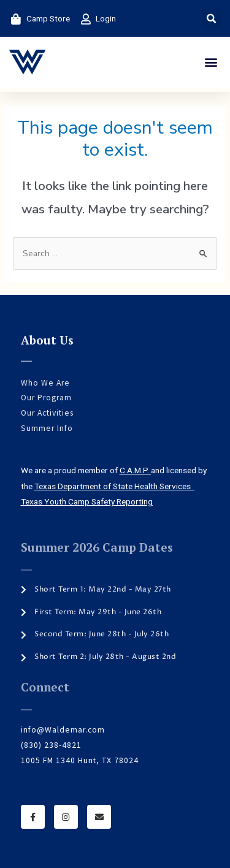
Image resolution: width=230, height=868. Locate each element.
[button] (211, 19)
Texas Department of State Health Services (114, 486)
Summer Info (47, 428)
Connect (45, 687)
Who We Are (45, 383)
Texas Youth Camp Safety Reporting (87, 501)
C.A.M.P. (135, 470)
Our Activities (47, 413)
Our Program (46, 398)
